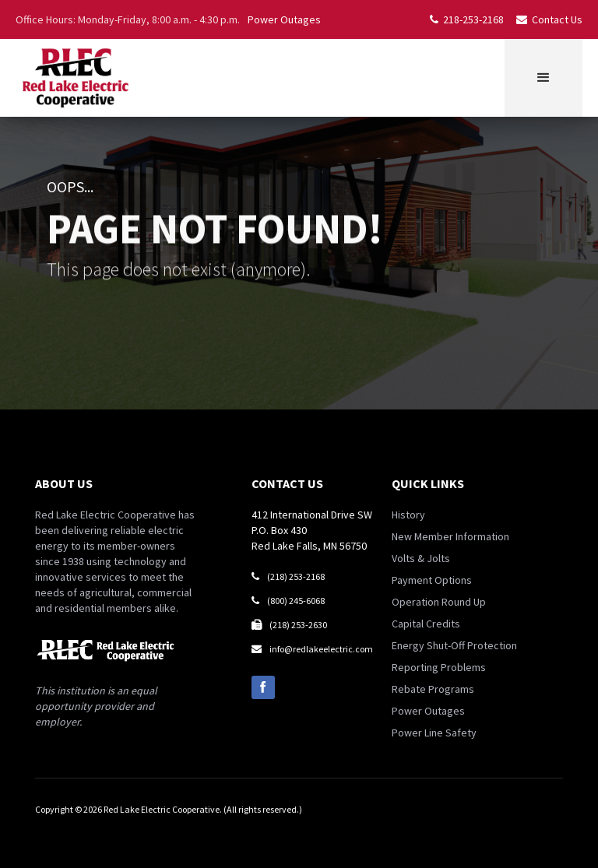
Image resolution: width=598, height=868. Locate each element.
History (408, 515)
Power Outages (284, 19)
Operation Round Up (439, 602)
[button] (543, 78)
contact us (287, 483)
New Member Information (450, 536)
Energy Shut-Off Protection (454, 645)
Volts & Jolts (421, 558)
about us (64, 483)
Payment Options (432, 580)
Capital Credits (426, 624)
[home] (75, 78)
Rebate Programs (433, 689)
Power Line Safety (434, 733)
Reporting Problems (439, 667)
